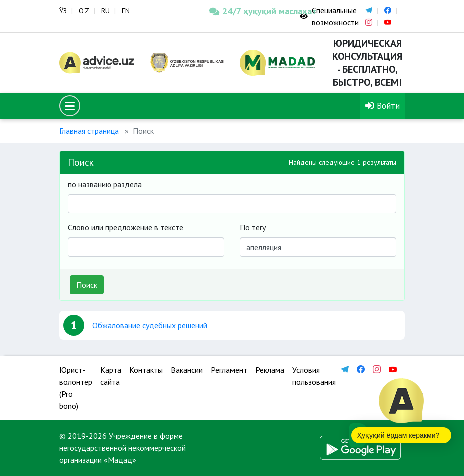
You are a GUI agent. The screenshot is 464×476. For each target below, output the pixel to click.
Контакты (146, 370)
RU (105, 11)
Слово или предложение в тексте (126, 227)
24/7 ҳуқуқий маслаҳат (247, 11)
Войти (383, 105)
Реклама (270, 370)
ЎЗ (63, 11)
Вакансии (187, 370)
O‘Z (84, 11)
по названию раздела (105, 184)
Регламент (229, 370)
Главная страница (89, 131)
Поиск (87, 285)
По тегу (253, 227)
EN (126, 11)
